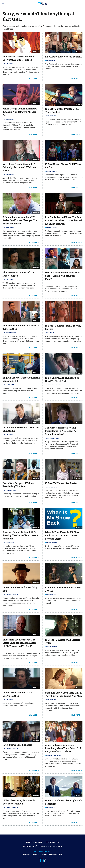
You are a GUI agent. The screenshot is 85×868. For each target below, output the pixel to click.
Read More (33, 79)
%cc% (37, 52)
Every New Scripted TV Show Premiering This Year (18, 485)
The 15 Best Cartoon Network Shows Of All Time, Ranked (18, 58)
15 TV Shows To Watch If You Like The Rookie (21, 429)
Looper (44, 854)
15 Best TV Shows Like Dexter (61, 483)
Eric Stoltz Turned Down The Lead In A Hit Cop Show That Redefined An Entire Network (64, 220)
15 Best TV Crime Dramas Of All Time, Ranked (62, 110)
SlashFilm (53, 854)
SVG (60, 854)
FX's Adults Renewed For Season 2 (64, 57)
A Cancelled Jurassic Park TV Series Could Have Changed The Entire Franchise (20, 220)
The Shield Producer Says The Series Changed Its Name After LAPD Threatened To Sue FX (19, 643)
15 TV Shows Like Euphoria (17, 745)
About (29, 842)
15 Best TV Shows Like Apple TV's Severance (63, 802)
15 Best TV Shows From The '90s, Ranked (63, 327)
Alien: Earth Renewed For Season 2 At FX (63, 589)
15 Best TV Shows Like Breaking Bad (20, 589)
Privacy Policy (53, 842)
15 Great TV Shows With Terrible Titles (63, 641)
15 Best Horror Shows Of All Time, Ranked (63, 166)
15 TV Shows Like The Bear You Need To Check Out (62, 379)
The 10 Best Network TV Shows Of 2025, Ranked (21, 327)
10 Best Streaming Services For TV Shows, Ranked (19, 802)
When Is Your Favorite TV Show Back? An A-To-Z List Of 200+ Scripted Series (62, 535)
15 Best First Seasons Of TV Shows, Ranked (17, 694)
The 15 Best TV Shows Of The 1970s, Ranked (18, 274)
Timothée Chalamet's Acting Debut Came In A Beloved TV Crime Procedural (61, 431)
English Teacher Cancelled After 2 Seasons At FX (21, 379)
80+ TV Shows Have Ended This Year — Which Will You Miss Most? (62, 276)
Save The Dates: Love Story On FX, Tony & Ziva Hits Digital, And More (64, 694)
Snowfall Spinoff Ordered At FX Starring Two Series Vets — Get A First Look (20, 535)
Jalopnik (36, 854)
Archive (39, 842)
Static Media (32, 846)
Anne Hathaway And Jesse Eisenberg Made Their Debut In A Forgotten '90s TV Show (63, 748)
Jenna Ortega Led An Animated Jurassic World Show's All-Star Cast (20, 112)
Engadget (27, 854)
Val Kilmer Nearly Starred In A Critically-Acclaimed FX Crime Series (19, 167)
